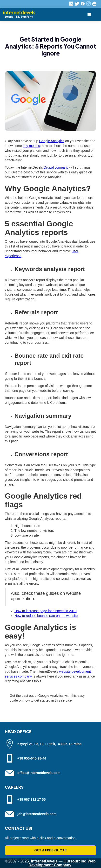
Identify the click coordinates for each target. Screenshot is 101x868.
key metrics (31, 146)
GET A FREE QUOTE (50, 850)
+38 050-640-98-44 (32, 758)
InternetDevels (44, 861)
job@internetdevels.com (37, 814)
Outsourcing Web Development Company (62, 863)
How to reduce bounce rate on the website (46, 616)
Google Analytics (52, 141)
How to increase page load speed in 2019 (46, 611)
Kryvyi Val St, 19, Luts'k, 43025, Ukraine (49, 744)
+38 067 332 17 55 (31, 799)
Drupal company (56, 167)
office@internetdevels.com (39, 773)
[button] (89, 15)
